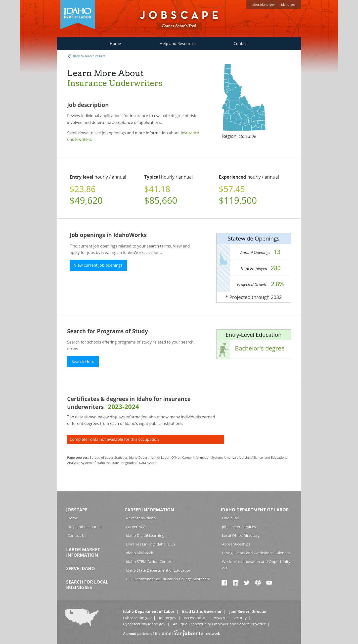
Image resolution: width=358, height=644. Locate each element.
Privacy (219, 618)
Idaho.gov (168, 618)
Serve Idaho (80, 568)
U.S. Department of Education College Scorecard (168, 579)
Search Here (83, 361)
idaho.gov (288, 4)
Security (240, 618)
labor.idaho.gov (263, 4)
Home (115, 44)
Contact (241, 44)
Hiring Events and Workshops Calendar (256, 553)
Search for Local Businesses (87, 585)
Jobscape (77, 510)
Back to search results (86, 56)
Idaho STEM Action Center (149, 561)
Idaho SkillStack (139, 553)
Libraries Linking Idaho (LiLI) (150, 544)
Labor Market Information (83, 552)
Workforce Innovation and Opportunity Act (256, 565)
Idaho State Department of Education (158, 570)
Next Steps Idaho (141, 518)
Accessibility (195, 618)
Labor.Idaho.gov (137, 618)
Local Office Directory (241, 535)
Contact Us (77, 535)
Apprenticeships (236, 544)
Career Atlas (136, 527)
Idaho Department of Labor (255, 510)
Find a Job (231, 518)
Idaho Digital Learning (145, 535)
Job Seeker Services (239, 527)
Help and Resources (178, 44)
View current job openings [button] (98, 265)
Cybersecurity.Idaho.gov (144, 624)
